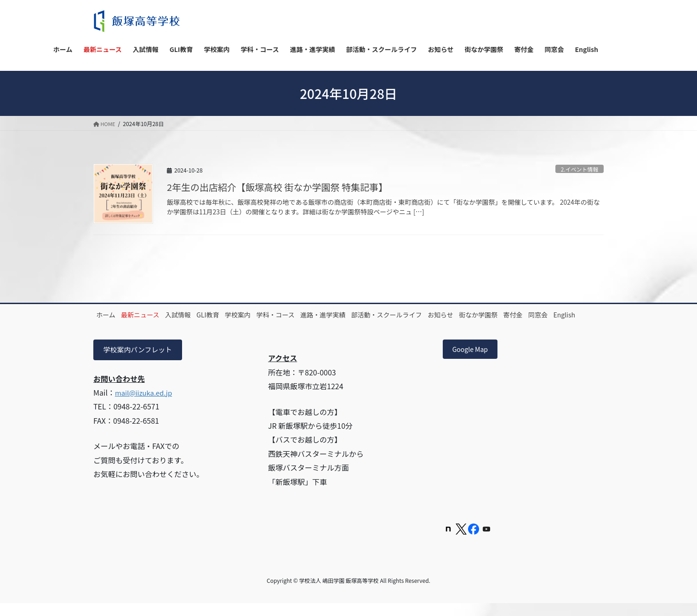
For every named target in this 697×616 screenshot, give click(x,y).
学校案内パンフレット (141, 361)
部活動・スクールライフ (444, 315)
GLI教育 (235, 315)
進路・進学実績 (373, 315)
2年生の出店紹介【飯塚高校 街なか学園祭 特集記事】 (277, 187)
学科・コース (317, 315)
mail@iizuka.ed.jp (146, 404)
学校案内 (272, 315)
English (177, 325)
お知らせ (506, 315)
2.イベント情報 (578, 169)
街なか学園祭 (551, 315)
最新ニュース (152, 315)
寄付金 (110, 325)
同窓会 (143, 325)
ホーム (110, 315)
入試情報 (197, 315)
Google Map (474, 361)
